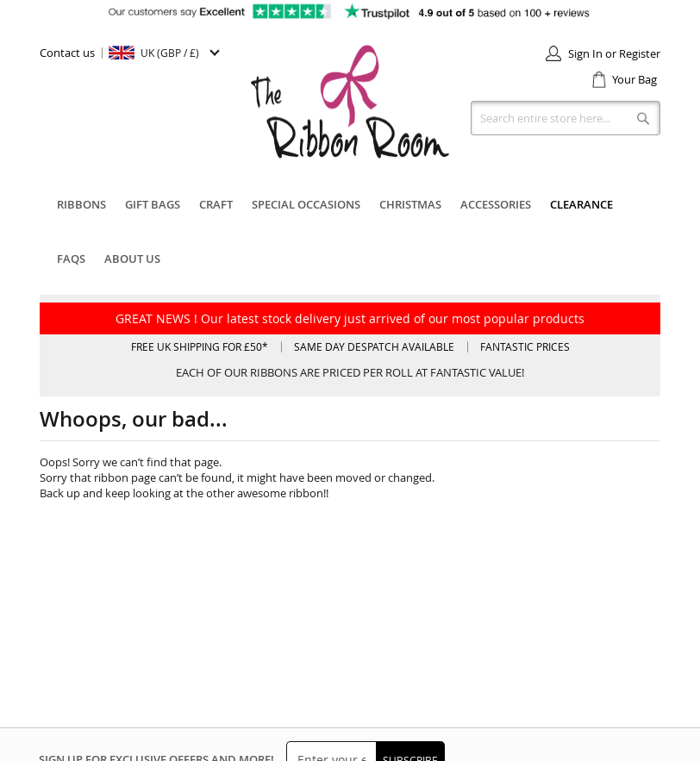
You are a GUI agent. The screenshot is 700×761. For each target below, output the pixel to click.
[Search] (643, 118)
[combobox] (566, 118)
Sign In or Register (614, 53)
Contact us (67, 53)
